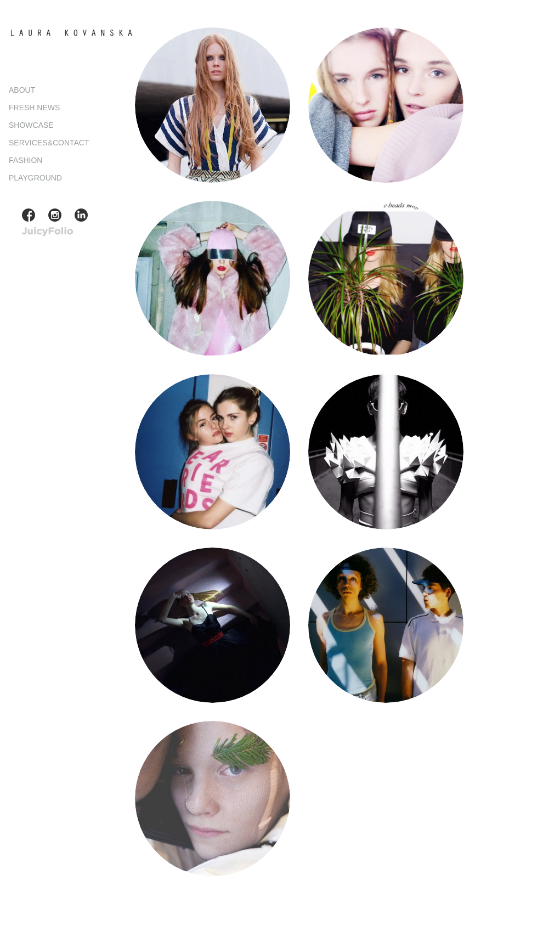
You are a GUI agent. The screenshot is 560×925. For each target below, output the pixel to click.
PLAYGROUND (35, 178)
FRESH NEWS (34, 108)
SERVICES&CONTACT (49, 143)
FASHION (26, 160)
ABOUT (22, 90)
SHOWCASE (31, 125)
